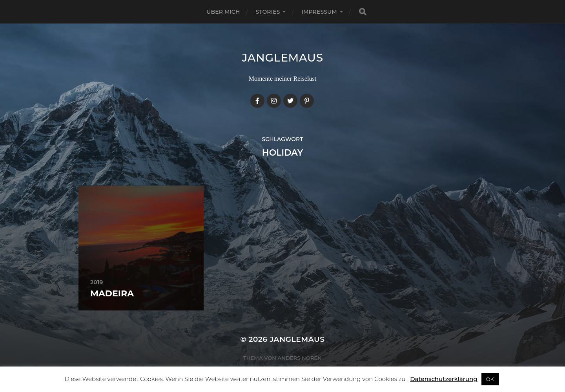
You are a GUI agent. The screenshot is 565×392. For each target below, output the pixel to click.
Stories (268, 12)
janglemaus (282, 58)
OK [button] (490, 379)
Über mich (223, 12)
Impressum (319, 12)
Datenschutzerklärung (444, 379)
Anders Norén (300, 358)
